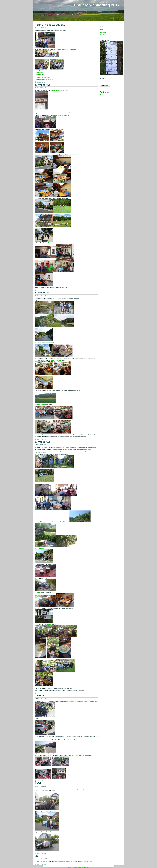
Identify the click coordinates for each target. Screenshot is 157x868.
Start (37, 856)
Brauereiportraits (39, 74)
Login (102, 95)
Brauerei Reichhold (56, 360)
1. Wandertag (42, 442)
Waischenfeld (38, 76)
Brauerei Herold (52, 243)
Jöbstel (87, 756)
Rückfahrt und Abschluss (50, 25)
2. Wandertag (42, 293)
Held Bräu (39, 592)
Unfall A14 (37, 738)
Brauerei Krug (42, 405)
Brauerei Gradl (75, 154)
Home (102, 30)
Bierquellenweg (39, 72)
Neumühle (41, 548)
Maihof (49, 624)
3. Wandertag (42, 85)
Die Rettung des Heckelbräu (42, 78)
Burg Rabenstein (65, 522)
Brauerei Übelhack (57, 115)
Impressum (103, 32)
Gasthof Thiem (60, 483)
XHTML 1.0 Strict (85, 867)
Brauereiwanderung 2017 (97, 5)
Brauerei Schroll (50, 343)
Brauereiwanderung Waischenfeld (44, 79)
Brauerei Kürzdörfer (58, 129)
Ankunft (39, 696)
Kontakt (102, 35)
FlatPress (79, 867)
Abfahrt (39, 783)
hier (91, 862)
